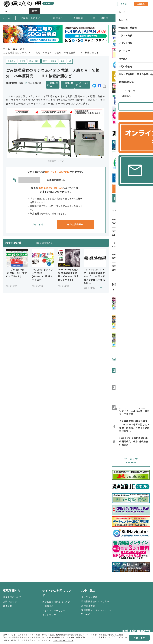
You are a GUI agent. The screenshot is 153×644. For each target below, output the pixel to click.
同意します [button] (139, 638)
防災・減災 (34, 61)
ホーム (6, 49)
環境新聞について (12, 597)
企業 (62, 61)
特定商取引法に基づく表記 (56, 602)
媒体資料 (8, 606)
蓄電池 (22, 61)
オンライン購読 (89, 597)
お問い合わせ (10, 601)
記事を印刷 (69, 85)
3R (70, 61)
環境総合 (12, 61)
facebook (99, 85)
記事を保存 (55, 85)
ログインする (36, 224)
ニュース (18, 49)
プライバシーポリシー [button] (63, 641)
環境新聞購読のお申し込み (95, 601)
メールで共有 (84, 85)
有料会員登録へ (75, 224)
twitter (94, 85)
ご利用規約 (48, 606)
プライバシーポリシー (54, 611)
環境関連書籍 (88, 606)
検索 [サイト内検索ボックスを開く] (145, 7)
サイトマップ (49, 615)
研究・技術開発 (50, 61)
